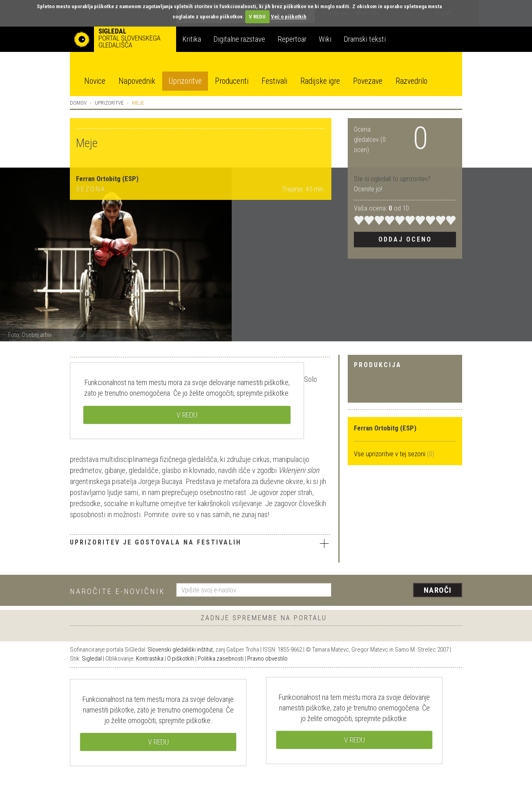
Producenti (232, 81)
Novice (95, 81)
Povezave (368, 81)
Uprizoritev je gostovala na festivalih (200, 543)
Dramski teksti (365, 39)
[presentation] (402, 591)
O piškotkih (181, 659)
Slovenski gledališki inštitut (180, 650)
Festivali (274, 81)
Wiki (325, 39)
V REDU (257, 17)
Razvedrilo (411, 81)
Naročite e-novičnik (117, 591)
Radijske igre (320, 81)
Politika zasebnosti (221, 659)
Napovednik (137, 81)
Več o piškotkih (289, 17)
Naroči (438, 590)
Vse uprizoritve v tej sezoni (390, 454)
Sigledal (92, 659)
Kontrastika (150, 659)
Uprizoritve (185, 81)
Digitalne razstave (239, 39)
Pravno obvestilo (267, 659)
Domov (78, 103)
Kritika (192, 39)
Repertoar (292, 39)
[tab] (200, 544)
